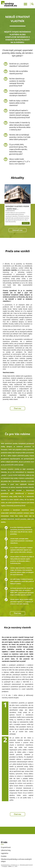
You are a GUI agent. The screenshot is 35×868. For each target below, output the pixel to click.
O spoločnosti (6, 847)
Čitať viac (18, 408)
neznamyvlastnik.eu (5, 865)
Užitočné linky (6, 850)
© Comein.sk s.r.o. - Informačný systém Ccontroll (22, 865)
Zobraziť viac (18, 230)
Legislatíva (5, 853)
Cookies (4, 856)
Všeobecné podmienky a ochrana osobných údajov (16, 860)
